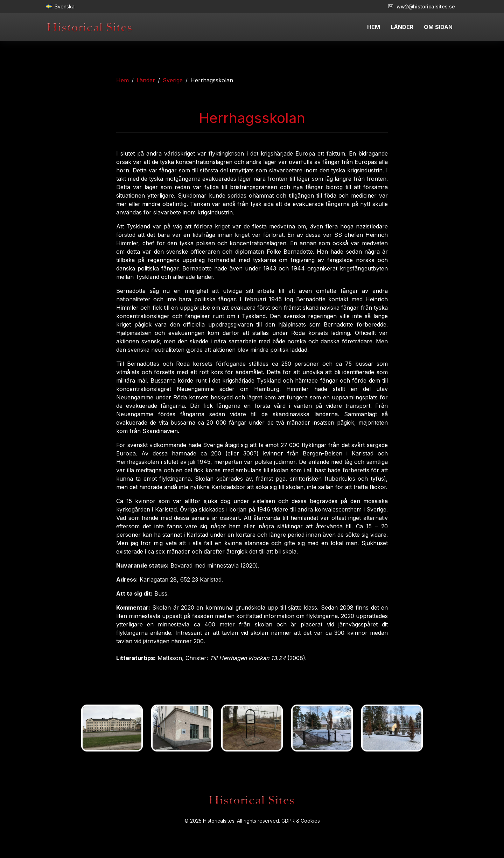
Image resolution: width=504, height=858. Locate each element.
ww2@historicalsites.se (422, 6)
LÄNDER (402, 27)
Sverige (173, 80)
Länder (146, 80)
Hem (122, 80)
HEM (374, 27)
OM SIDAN (438, 27)
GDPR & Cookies (301, 821)
